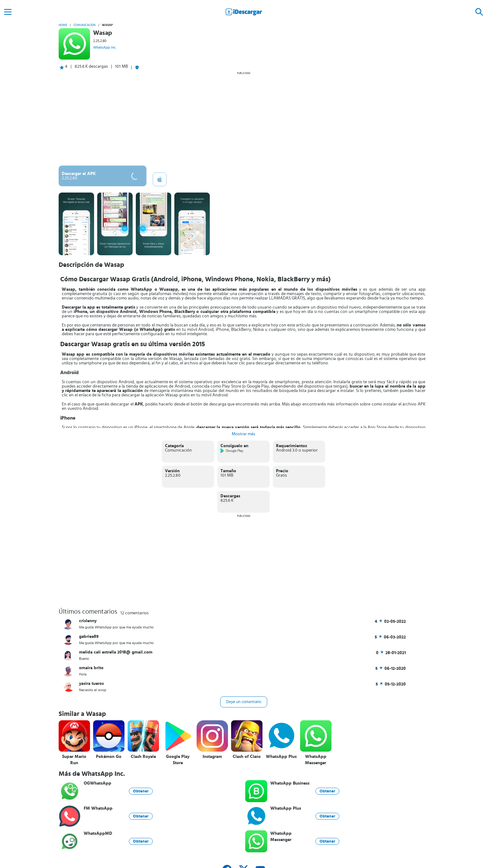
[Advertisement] (244, 119)
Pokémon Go (109, 757)
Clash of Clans (247, 757)
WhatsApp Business (290, 783)
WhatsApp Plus (281, 757)
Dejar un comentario (244, 702)
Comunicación (85, 25)
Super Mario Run (74, 760)
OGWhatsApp (98, 783)
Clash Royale (143, 757)
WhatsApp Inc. (105, 47)
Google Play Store (178, 760)
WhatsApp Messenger (316, 760)
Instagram (212, 757)
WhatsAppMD (98, 834)
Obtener (141, 791)
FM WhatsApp (98, 808)
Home (63, 25)
